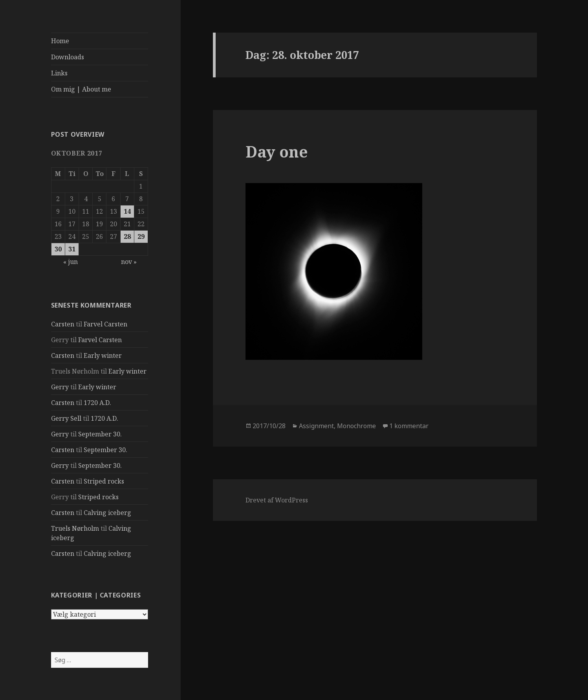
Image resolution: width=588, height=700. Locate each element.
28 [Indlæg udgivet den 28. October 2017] (127, 236)
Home (60, 41)
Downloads (68, 57)
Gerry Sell (66, 418)
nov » (129, 262)
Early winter (103, 355)
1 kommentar (409, 426)
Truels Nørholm (75, 528)
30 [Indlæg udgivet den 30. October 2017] (58, 249)
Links (59, 73)
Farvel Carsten (105, 324)
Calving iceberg (107, 513)
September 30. (100, 434)
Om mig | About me (81, 89)
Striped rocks (104, 481)
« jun (71, 262)
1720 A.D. (97, 403)
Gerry (60, 387)
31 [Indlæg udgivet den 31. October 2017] (72, 249)
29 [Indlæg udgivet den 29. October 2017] (141, 236)
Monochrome (356, 426)
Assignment (316, 426)
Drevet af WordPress (277, 500)
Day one (277, 151)
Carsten (63, 324)
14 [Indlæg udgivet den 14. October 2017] (127, 211)
